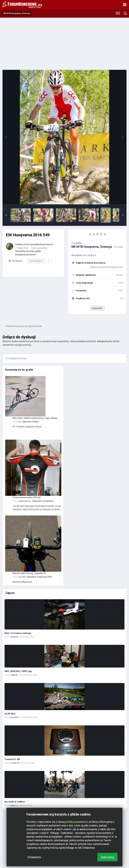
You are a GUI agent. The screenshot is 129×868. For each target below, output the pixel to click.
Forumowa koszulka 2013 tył (27, 497)
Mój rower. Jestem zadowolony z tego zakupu (35, 418)
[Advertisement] (64, 44)
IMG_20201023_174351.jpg (18, 671)
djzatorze (14, 637)
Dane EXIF (97, 308)
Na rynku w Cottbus (15, 802)
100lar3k (14, 675)
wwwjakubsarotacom (42, 244)
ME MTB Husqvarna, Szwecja (92, 247)
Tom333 (22, 577)
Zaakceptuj (107, 857)
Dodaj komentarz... (17, 358)
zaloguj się (102, 341)
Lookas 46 (15, 763)
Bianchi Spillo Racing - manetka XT (29, 573)
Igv (20, 422)
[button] (6, 215)
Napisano (30, 422)
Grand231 (14, 717)
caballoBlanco (25, 501)
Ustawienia (34, 857)
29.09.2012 (10, 714)
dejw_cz (14, 805)
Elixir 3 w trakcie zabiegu (18, 633)
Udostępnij (15, 261)
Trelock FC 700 (12, 759)
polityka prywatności (77, 822)
